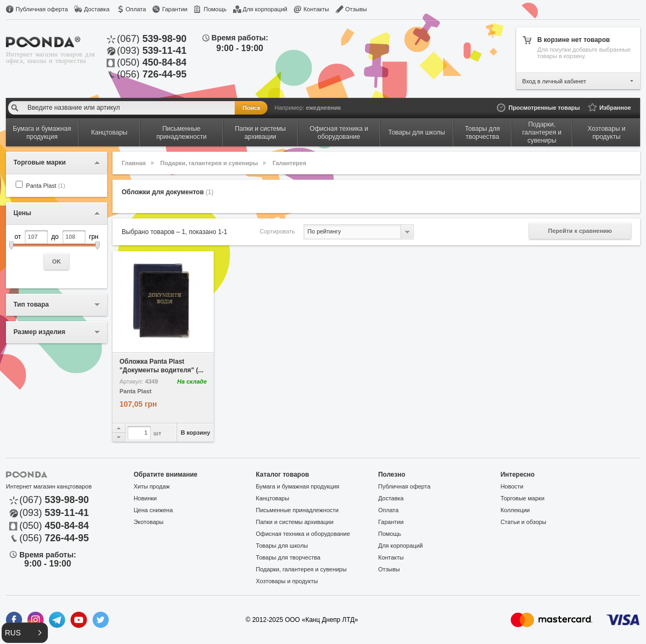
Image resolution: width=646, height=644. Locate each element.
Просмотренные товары (544, 108)
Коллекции (515, 510)
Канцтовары (272, 498)
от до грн (57, 250)
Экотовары (149, 522)
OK (57, 261)
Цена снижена (153, 510)
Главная (134, 163)
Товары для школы (282, 546)
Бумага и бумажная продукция (297, 486)
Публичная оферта (42, 9)
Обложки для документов (168, 192)
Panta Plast (45, 186)
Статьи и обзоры (524, 522)
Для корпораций (265, 9)
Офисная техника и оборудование (303, 534)
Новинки (145, 498)
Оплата (136, 9)
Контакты (317, 9)
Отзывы (356, 9)
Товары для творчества (288, 557)
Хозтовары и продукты (287, 581)
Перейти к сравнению (580, 231)
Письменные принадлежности (297, 510)
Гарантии (175, 9)
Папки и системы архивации (294, 522)
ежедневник (323, 108)
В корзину (196, 433)
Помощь (215, 9)
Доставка (97, 9)
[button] (25, 633)
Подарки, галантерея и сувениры (209, 163)
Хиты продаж (152, 486)
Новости (512, 486)
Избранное (615, 108)
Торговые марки (523, 498)
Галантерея (289, 163)
